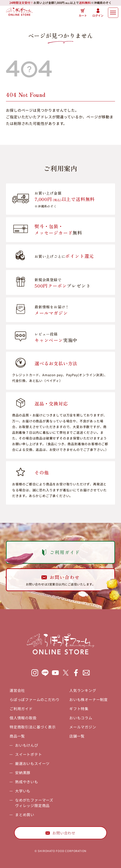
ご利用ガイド (21, 709)
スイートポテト (29, 754)
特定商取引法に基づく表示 (33, 727)
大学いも (23, 791)
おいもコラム (81, 718)
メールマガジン (83, 727)
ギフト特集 (79, 709)
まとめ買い (25, 815)
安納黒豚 (23, 773)
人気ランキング (83, 690)
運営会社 (17, 690)
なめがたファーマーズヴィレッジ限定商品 (34, 803)
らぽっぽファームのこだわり (35, 699)
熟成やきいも (27, 782)
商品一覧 (17, 736)
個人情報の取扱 (23, 718)
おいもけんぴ (27, 745)
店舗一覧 (77, 736)
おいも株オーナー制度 (89, 699)
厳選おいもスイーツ (32, 763)
